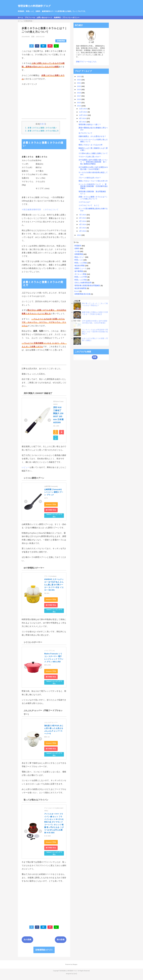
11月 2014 (83, 112)
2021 (79, 83)
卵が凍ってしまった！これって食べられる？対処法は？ (95, 304)
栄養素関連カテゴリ (44, 950)
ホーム (20, 17)
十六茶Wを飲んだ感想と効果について (93, 153)
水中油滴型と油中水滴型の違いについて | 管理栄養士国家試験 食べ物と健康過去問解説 (93, 162)
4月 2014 (83, 224)
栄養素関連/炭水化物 (82, 294)
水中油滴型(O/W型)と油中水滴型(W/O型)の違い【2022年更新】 (93, 168)
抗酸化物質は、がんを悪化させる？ (92, 136)
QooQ (75, 974)
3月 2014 (83, 228)
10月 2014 (83, 115)
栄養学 (77, 248)
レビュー (26, 467)
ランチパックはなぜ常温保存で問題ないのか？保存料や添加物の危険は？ (95, 332)
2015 (79, 103)
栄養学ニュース (80, 268)
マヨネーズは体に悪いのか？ (90, 157)
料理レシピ (79, 260)
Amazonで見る (56, 432)
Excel (77, 291)
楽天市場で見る (61, 432)
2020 (79, 86)
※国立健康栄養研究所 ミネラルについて (40, 210)
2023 (79, 76)
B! (43, 46)
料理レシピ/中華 (81, 277)
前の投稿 (61, 940)
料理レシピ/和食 (81, 263)
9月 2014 (83, 118)
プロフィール (30, 17)
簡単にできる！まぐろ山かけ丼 (91, 145)
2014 (79, 106)
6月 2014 (83, 218)
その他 (77, 251)
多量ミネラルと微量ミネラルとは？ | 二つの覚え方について (94, 198)
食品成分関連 (80, 266)
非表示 (43, 124)
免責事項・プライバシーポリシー (67, 17)
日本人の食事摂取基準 (83, 283)
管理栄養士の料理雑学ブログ (34, 6)
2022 (79, 80)
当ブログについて (85, 133)
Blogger (75, 964)
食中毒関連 (79, 271)
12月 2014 (83, 109)
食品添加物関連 (80, 288)
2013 (79, 235)
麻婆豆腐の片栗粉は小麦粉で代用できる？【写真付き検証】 (95, 313)
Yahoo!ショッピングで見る (56, 438)
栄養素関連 (61, 41)
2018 (79, 93)
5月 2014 (83, 221)
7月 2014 (83, 215)
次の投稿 (27, 940)
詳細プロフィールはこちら (86, 62)
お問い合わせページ (44, 17)
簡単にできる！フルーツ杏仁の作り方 (93, 181)
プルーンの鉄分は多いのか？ (90, 178)
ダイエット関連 (80, 274)
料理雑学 (78, 246)
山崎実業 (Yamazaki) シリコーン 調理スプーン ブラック (54, 492)
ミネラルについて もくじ (89, 205)
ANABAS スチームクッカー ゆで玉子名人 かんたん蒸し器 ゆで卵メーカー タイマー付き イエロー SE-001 (54, 585)
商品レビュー (80, 257)
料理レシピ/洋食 (81, 280)
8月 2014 (83, 122)
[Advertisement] (44, 102)
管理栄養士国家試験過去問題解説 (87, 286)
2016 (79, 99)
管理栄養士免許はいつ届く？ (90, 124)
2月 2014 (83, 231)
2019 (79, 89)
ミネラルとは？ (85, 202)
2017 (79, 96)
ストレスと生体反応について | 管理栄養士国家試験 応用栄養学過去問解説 (93, 186)
